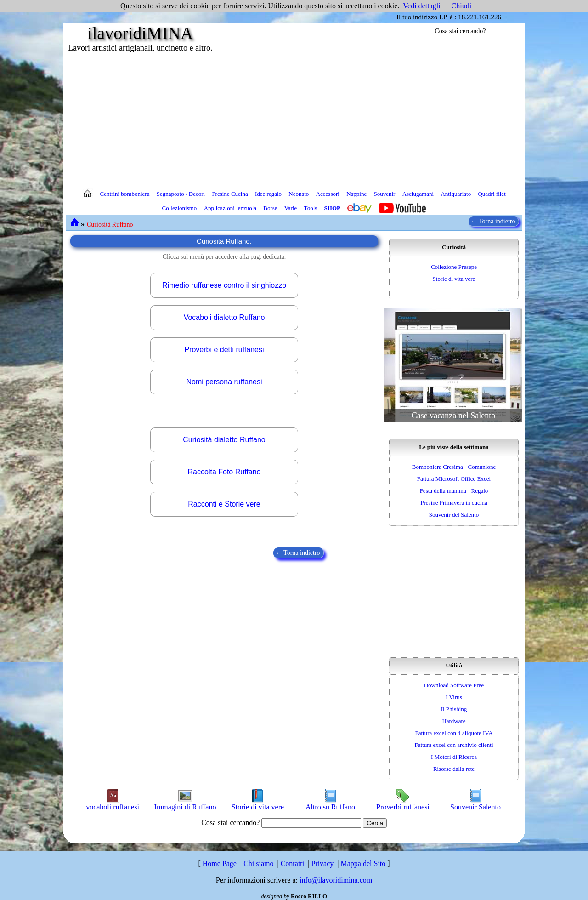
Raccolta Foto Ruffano (224, 472)
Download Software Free (454, 685)
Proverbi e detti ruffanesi (224, 350)
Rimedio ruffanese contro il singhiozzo (224, 285)
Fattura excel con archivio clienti (454, 745)
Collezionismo (180, 208)
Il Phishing (454, 709)
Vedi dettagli (421, 6)
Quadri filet (492, 194)
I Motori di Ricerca (454, 757)
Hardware (454, 721)
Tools (311, 208)
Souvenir (384, 194)
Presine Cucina (230, 194)
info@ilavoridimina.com (336, 880)
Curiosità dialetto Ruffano (224, 440)
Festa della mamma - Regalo (454, 491)
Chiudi (462, 6)
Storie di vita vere (454, 279)
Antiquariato (456, 194)
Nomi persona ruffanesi (224, 382)
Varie (291, 208)
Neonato (299, 194)
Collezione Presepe (454, 267)
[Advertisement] (294, 120)
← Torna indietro (494, 221)
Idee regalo (268, 194)
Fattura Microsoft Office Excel (454, 479)
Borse (270, 208)
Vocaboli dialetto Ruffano (224, 317)
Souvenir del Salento (454, 515)
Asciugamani (418, 194)
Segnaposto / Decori (181, 194)
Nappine (356, 194)
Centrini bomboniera (125, 194)
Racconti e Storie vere (224, 504)
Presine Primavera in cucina (454, 503)
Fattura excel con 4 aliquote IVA (454, 733)
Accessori (328, 194)
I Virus (454, 697)
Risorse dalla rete (454, 769)
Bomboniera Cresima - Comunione (454, 467)
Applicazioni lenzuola (230, 208)
